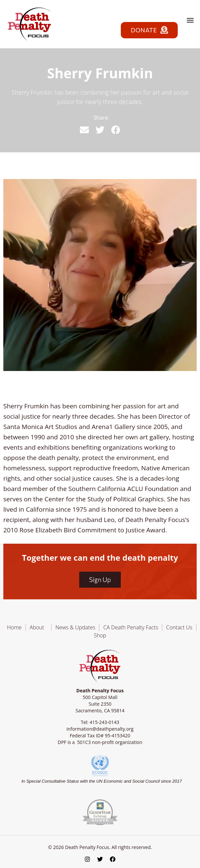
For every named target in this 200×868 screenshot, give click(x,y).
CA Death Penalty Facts (131, 627)
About (38, 627)
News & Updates (76, 627)
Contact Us (179, 627)
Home (14, 627)
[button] (190, 20)
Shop (100, 635)
